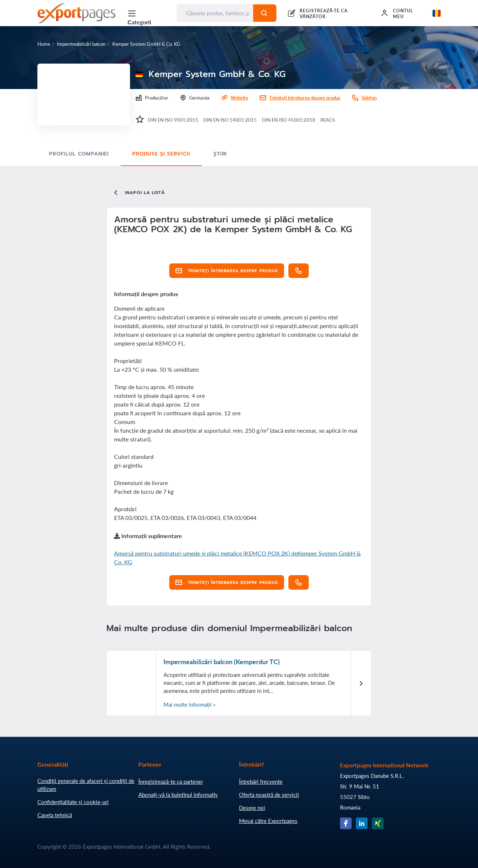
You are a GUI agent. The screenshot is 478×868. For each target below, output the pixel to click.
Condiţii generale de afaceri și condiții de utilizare (86, 785)
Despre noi (252, 808)
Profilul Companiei (79, 154)
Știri (220, 154)
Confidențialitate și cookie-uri (73, 802)
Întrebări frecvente (261, 782)
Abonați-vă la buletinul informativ (178, 795)
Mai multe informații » (189, 705)
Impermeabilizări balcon (81, 44)
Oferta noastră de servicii (269, 795)
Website (239, 98)
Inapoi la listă (139, 193)
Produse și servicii (161, 154)
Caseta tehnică (55, 815)
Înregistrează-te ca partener (171, 782)
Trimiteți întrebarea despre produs (305, 98)
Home (44, 44)
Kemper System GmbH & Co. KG (146, 44)
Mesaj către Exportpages (268, 821)
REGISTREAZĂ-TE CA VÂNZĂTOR (324, 14)
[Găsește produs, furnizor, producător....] (215, 13)
